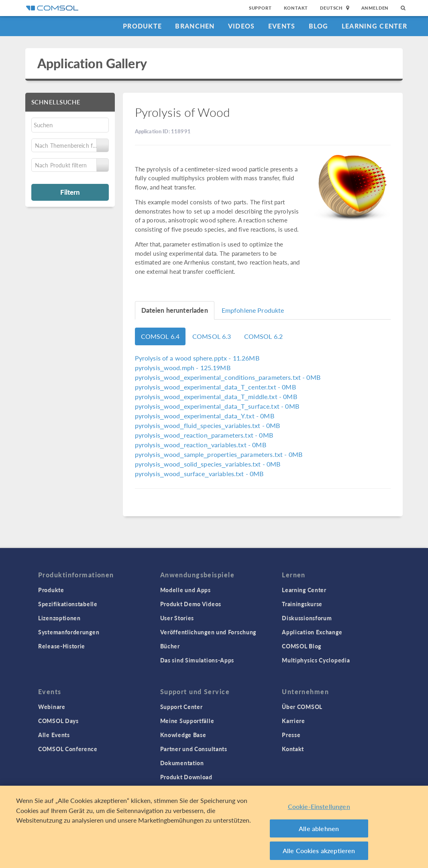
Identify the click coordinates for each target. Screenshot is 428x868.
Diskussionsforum (307, 618)
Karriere (293, 721)
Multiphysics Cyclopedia (316, 660)
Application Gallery (92, 63)
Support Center (181, 707)
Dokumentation (182, 763)
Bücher (170, 646)
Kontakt (296, 8)
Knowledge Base (183, 735)
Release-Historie (62, 646)
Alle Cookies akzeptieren (319, 851)
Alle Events (54, 735)
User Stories (177, 618)
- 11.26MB (197, 358)
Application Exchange (312, 632)
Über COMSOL (302, 707)
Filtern (70, 192)
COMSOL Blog (302, 646)
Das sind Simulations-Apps (197, 660)
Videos (242, 26)
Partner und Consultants (194, 749)
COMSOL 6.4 (160, 336)
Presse (291, 735)
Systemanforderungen (69, 632)
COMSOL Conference (68, 749)
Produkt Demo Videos (191, 604)
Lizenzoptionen (59, 618)
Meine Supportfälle (187, 721)
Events (282, 26)
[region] (214, 827)
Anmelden (375, 8)
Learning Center (374, 26)
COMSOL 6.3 (212, 336)
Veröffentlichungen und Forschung (208, 632)
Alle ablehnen (319, 828)
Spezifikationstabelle (68, 604)
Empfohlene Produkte (253, 310)
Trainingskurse (302, 604)
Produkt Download (186, 777)
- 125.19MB (183, 368)
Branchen (195, 26)
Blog (319, 26)
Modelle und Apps (185, 590)
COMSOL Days (58, 721)
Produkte (142, 26)
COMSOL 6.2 (264, 336)
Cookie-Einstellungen (319, 806)
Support (260, 8)
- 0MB (228, 377)
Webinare (52, 707)
